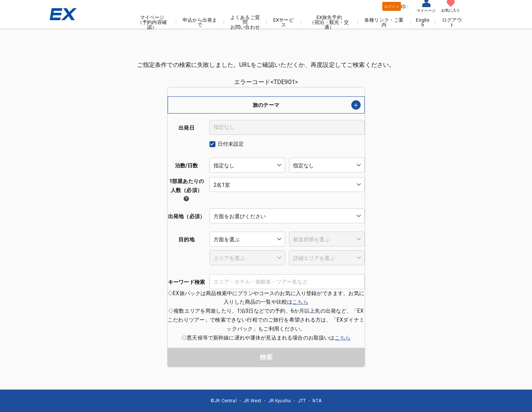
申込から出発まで (200, 22)
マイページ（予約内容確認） (153, 22)
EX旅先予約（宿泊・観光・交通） (329, 22)
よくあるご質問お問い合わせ (245, 22)
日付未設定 (231, 144)
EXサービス (284, 22)
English (423, 22)
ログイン (392, 7)
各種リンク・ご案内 (384, 22)
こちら (300, 302)
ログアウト (452, 22)
